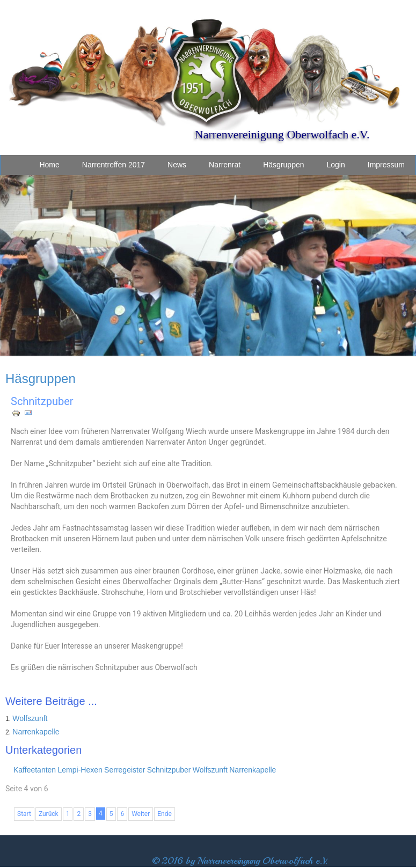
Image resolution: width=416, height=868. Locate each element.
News (177, 165)
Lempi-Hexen (80, 770)
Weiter (141, 814)
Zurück (49, 814)
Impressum (386, 165)
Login (336, 165)
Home (49, 165)
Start (24, 814)
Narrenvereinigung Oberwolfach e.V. (282, 134)
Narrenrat (225, 165)
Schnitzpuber (42, 401)
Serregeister (125, 770)
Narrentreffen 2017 (114, 165)
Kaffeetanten (35, 770)
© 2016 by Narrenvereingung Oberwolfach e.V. (240, 860)
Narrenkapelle (36, 732)
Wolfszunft (30, 718)
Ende (165, 814)
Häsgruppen (283, 165)
